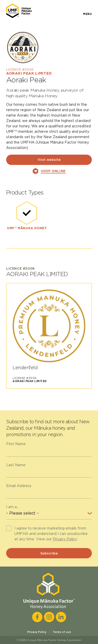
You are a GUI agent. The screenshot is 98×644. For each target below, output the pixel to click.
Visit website (49, 160)
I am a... (13, 507)
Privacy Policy (65, 539)
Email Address (19, 486)
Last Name (16, 465)
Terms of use (62, 632)
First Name (16, 444)
